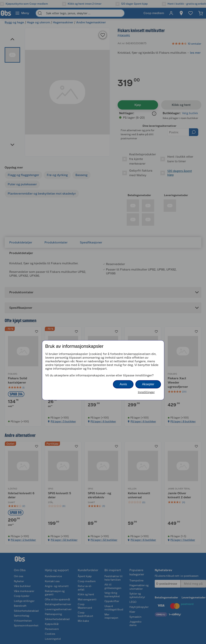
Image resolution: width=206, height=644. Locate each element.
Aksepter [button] (148, 384)
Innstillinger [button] (146, 392)
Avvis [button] (123, 384)
